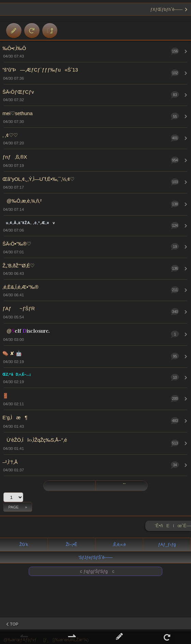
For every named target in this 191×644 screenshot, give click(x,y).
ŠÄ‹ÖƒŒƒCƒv (18, 92)
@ (26, 331)
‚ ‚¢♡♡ (10, 135)
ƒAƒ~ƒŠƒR (19, 309)
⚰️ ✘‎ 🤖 (12, 354)
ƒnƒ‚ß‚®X (15, 157)
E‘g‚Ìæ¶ (15, 418)
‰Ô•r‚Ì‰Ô (14, 48)
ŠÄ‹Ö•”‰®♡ (17, 244)
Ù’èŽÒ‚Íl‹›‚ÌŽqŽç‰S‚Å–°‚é (35, 440)
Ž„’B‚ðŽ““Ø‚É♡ (18, 266)
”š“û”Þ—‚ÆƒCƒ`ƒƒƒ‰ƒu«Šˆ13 (40, 70)
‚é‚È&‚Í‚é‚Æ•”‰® (20, 287)
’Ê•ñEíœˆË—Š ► (173, 527)
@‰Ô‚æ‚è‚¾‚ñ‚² (22, 201)
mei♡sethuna (17, 113)
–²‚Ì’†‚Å (10, 462)
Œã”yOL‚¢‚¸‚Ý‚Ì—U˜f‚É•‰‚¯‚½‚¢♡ (38, 179)
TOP (12, 624)
